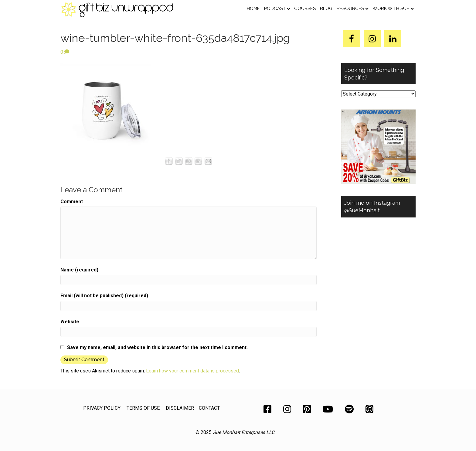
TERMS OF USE (143, 408)
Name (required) (79, 270)
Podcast (275, 8)
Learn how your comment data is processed (192, 371)
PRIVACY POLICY (102, 408)
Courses (305, 8)
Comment (72, 202)
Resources (350, 8)
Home (253, 8)
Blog (326, 8)
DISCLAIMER (180, 408)
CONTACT (209, 408)
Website (70, 322)
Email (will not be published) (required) (104, 296)
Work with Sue (391, 8)
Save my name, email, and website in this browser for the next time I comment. (157, 347)
